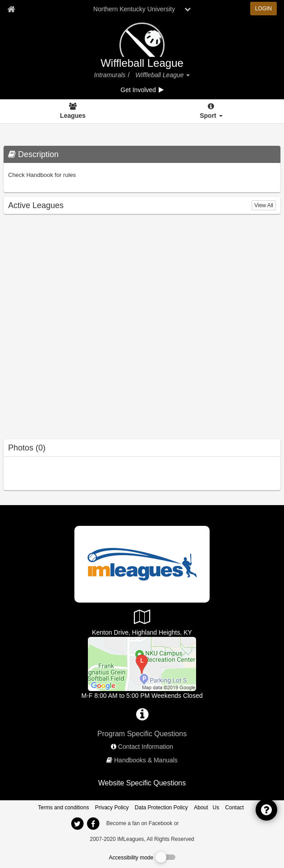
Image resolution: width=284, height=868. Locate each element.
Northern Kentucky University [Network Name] (134, 9)
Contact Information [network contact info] (146, 747)
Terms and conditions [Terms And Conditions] (63, 808)
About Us (206, 808)
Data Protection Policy (161, 808)
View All (264, 205)
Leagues (73, 116)
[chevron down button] (188, 9)
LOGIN (263, 9)
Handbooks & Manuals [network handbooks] (146, 760)
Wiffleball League (142, 63)
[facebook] (198, 823)
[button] (188, 75)
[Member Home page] (11, 9)
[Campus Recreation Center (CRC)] (142, 664)
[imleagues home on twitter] (77, 824)
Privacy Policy (112, 808)
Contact (235, 808)
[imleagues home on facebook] (93, 824)
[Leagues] (73, 111)
